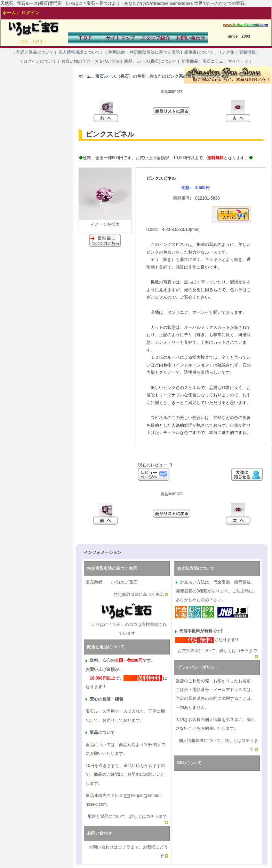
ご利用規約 (115, 52)
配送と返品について (35, 52)
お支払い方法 (107, 61)
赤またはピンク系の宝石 (173, 76)
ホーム (9, 13)
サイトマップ (120, 38)
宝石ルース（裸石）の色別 (120, 76)
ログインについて (40, 61)
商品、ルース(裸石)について (151, 61)
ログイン (31, 13)
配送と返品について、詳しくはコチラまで (127, 816)
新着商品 (190, 61)
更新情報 (247, 52)
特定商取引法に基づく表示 (155, 52)
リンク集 (226, 52)
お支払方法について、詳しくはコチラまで (217, 651)
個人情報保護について (79, 52)
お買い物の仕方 (76, 61)
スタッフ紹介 (155, 38)
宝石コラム (213, 61)
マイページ (238, 61)
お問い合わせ (191, 38)
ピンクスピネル (215, 76)
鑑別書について (199, 52)
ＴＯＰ (85, 38)
